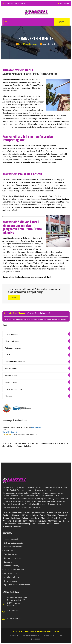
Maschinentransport (13, 341)
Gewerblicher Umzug (13, 558)
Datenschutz (49, 635)
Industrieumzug (11, 573)
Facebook (36, 639)
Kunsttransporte (11, 382)
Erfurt (54, 518)
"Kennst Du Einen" (10, 432)
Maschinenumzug (12, 566)
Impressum (14, 635)
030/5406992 (65, 3)
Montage (8, 396)
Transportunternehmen (14, 569)
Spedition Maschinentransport (17, 585)
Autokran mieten (11, 577)
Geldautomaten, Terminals (15, 362)
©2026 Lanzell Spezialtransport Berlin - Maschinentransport (36, 631)
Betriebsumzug (11, 581)
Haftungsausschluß (31, 635)
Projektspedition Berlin (14, 389)
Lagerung (8, 562)
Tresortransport (11, 539)
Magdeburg (7, 526)
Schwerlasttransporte (13, 543)
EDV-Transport (11, 355)
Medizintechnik (11, 368)
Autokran (6, 102)
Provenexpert (37, 427)
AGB (60, 635)
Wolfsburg (16, 518)
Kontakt (61, 22)
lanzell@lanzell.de (14, 618)
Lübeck (49, 523)
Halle (56, 523)
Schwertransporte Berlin (14, 334)
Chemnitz (41, 523)
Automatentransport (13, 348)
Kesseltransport (11, 375)
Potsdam (18, 526)
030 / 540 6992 (14, 611)
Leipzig (35, 515)
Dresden (48, 512)
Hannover (16, 515)
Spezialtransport (11, 554)
